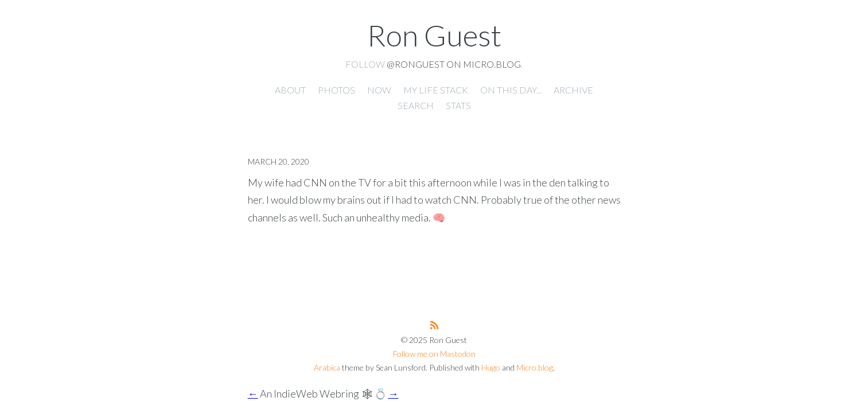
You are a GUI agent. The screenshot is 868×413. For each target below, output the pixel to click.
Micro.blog (535, 367)
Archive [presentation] (573, 90)
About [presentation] (290, 90)
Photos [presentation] (336, 90)
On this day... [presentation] (511, 90)
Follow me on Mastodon (434, 354)
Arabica (327, 367)
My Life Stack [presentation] (436, 90)
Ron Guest (434, 35)
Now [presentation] (379, 90)
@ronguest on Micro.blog (454, 64)
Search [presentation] (416, 105)
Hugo (491, 367)
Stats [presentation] (458, 105)
